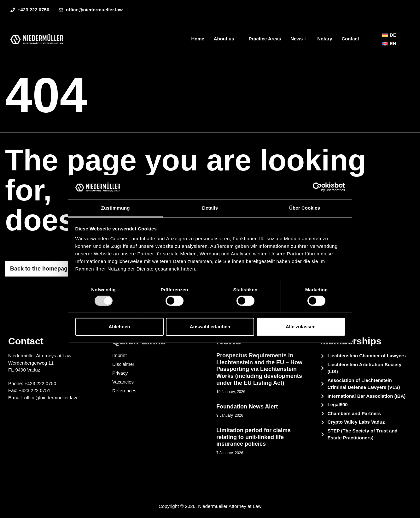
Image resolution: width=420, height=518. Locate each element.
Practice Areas (265, 39)
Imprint (120, 355)
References (124, 391)
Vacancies (123, 382)
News (298, 39)
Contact (350, 39)
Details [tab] (210, 208)
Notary (325, 39)
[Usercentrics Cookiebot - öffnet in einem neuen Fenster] (317, 187)
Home (197, 39)
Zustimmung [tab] (116, 208)
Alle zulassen (301, 327)
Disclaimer (123, 364)
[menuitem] (389, 35)
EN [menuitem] (393, 43)
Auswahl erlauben (210, 327)
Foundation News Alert (247, 407)
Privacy (120, 373)
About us (225, 39)
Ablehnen (119, 327)
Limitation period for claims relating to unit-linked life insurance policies (254, 437)
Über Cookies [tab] (305, 208)
